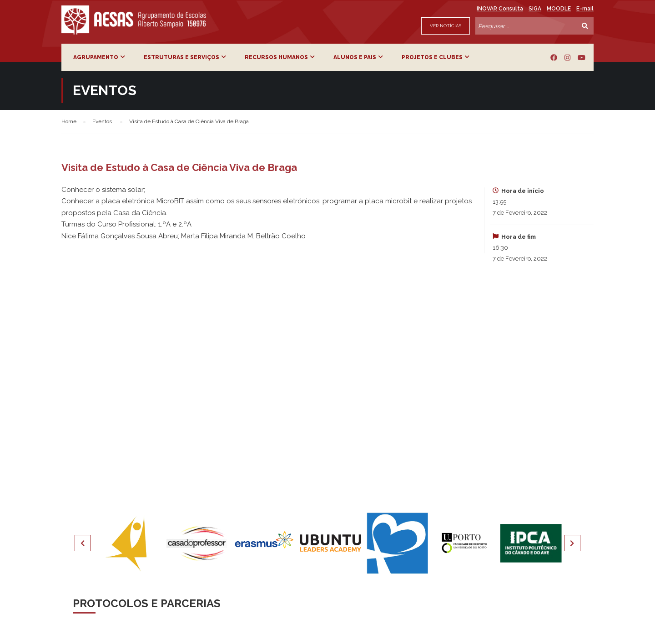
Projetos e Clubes (432, 57)
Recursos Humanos (276, 57)
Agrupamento (96, 57)
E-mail (585, 9)
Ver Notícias (446, 26)
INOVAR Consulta (500, 9)
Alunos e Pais (355, 57)
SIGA (535, 9)
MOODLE (559, 9)
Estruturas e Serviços (181, 57)
